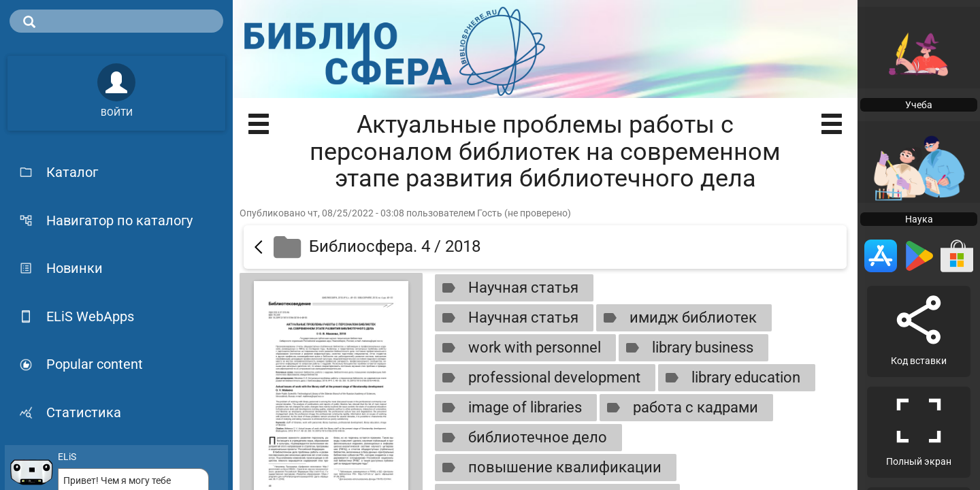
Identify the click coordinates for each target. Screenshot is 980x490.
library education (730, 378)
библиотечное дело (522, 438)
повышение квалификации (549, 468)
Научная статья (507, 288)
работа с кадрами (680, 408)
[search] (116, 21)
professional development (538, 378)
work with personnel (519, 348)
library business (687, 348)
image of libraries (509, 408)
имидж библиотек (677, 318)
